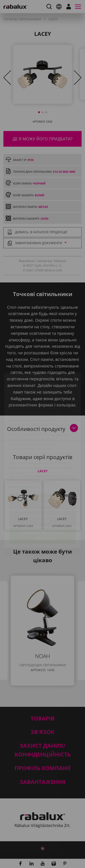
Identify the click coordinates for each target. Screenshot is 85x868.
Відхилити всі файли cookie (43, 492)
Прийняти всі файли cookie (43, 509)
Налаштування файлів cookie (42, 475)
